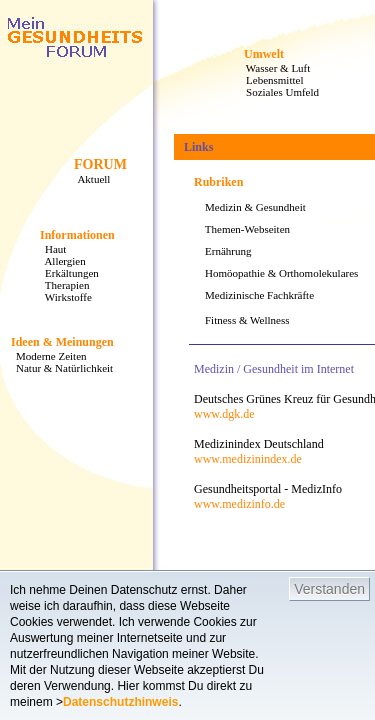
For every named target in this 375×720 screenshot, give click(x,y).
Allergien (60, 261)
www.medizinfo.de (239, 504)
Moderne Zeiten (46, 356)
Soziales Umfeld (277, 92)
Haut (50, 249)
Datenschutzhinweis (120, 702)
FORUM (100, 164)
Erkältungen (66, 273)
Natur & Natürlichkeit (59, 368)
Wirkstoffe (63, 297)
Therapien (61, 285)
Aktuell (88, 179)
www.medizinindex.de (248, 459)
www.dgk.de (224, 414)
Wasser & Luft (272, 68)
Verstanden (329, 589)
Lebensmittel (269, 80)
